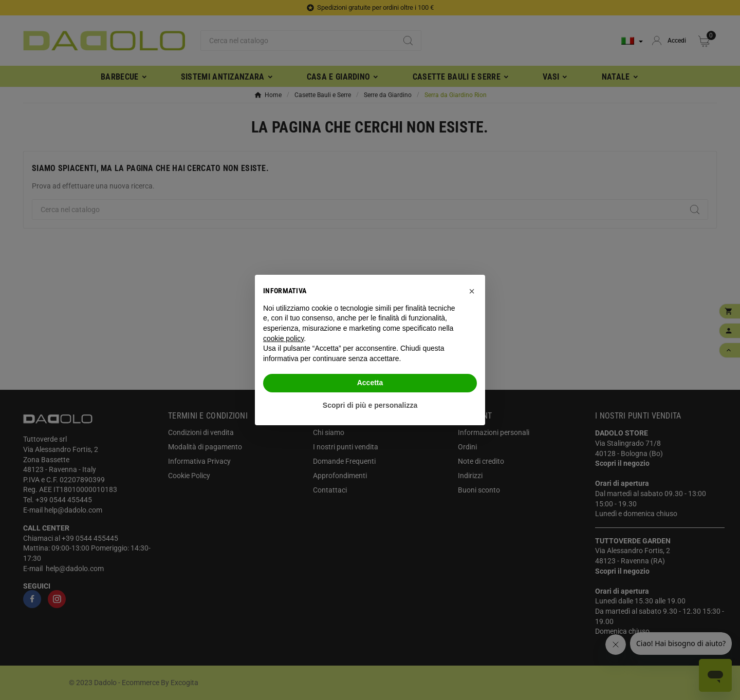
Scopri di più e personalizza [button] (370, 405)
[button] (472, 291)
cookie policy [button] (283, 338)
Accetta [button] (370, 383)
